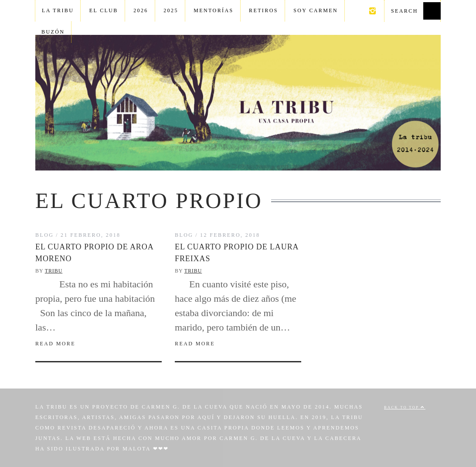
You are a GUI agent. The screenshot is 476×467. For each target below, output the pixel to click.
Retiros (263, 10)
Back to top (405, 407)
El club (104, 10)
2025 (171, 10)
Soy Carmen (316, 10)
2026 (141, 10)
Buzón (53, 32)
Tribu (54, 271)
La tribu (58, 10)
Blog (44, 235)
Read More (55, 344)
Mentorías (213, 10)
